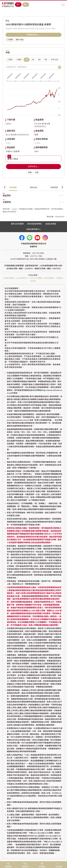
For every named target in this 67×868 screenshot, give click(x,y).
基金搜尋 (10, 12)
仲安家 (33, 281)
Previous (5, 187)
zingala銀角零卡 (22, 278)
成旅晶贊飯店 (49, 278)
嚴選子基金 (20, 40)
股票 (36, 135)
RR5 (36, 151)
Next (62, 187)
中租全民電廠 (9, 278)
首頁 (4, 12)
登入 (18, 4)
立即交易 (33, 167)
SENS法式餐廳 (36, 278)
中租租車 (59, 278)
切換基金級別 (33, 35)
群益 (7, 21)
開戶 (26, 4)
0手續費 (10, 40)
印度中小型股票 (13, 151)
